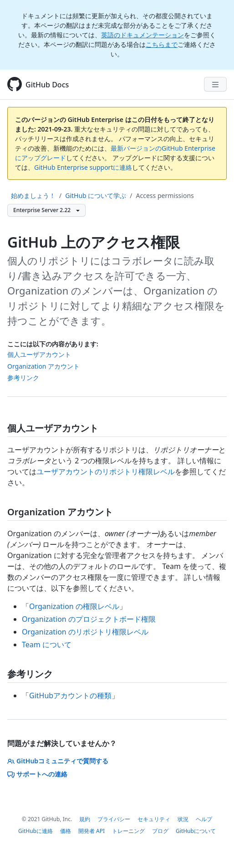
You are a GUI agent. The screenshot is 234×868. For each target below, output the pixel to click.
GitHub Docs (47, 85)
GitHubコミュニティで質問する (58, 761)
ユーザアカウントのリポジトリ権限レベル (106, 472)
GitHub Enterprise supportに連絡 (83, 167)
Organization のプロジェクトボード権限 (89, 619)
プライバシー (114, 819)
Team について (47, 645)
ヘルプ (204, 819)
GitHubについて (196, 831)
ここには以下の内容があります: (53, 344)
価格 (66, 831)
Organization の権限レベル (74, 606)
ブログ (160, 831)
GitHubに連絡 (36, 831)
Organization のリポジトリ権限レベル (85, 632)
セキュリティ (154, 819)
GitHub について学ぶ (96, 195)
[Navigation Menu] (215, 84)
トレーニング (128, 831)
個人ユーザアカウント (39, 354)
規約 (85, 819)
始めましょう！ (33, 195)
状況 (183, 819)
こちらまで (162, 44)
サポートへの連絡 (37, 774)
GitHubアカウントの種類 (70, 695)
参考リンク (23, 378)
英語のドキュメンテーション (142, 35)
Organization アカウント (43, 366)
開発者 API (92, 831)
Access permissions (165, 195)
